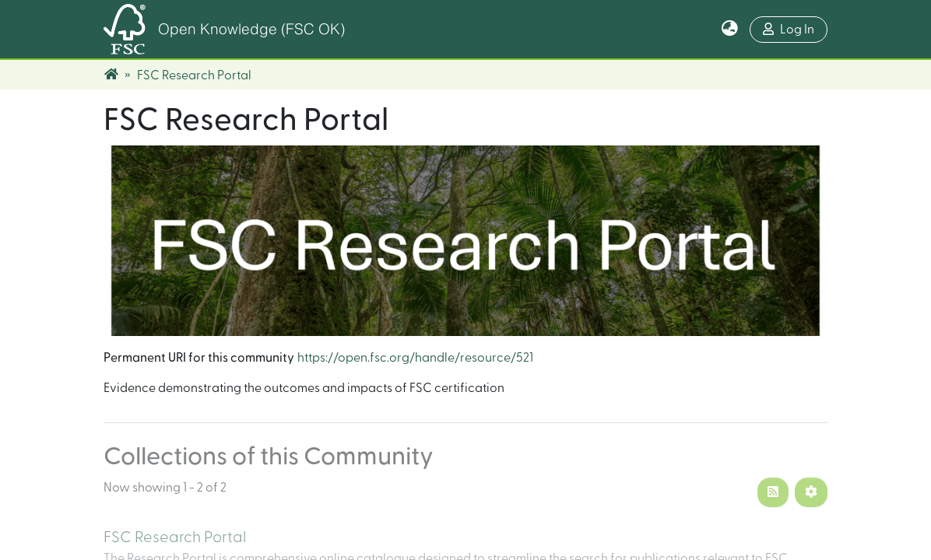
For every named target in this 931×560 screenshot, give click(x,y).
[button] (730, 30)
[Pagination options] (811, 492)
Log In (789, 29)
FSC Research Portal (175, 537)
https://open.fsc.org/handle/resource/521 (415, 358)
